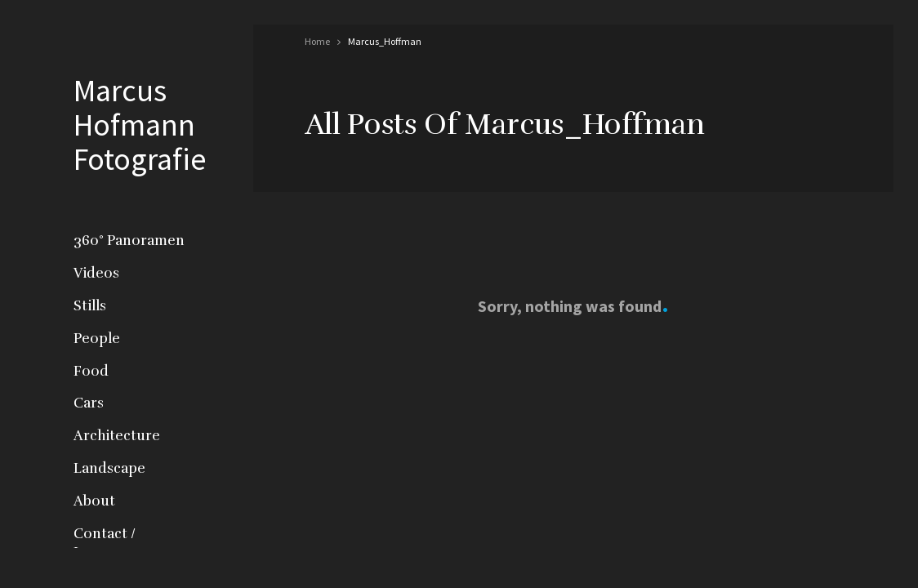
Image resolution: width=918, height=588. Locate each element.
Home (317, 41)
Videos (96, 273)
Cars (89, 403)
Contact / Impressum (112, 543)
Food (91, 371)
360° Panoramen (129, 241)
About (94, 501)
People (97, 339)
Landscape (109, 468)
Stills (90, 306)
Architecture (117, 436)
